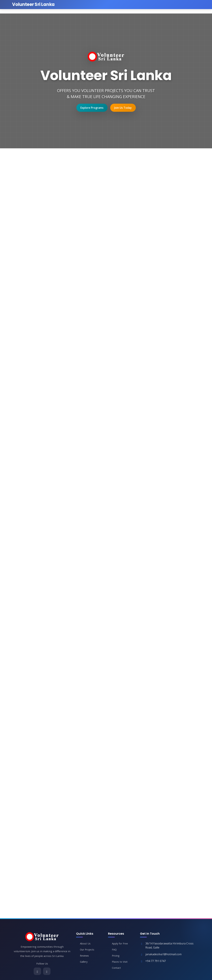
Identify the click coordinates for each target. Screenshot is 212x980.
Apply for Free (121, 944)
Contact (117, 968)
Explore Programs (92, 108)
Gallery (84, 962)
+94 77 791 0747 (156, 961)
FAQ (114, 950)
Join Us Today (123, 108)
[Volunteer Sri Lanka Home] (33, 4)
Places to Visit (120, 962)
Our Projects (88, 950)
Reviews (85, 956)
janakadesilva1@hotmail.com (163, 955)
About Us (86, 944)
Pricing (116, 956)
